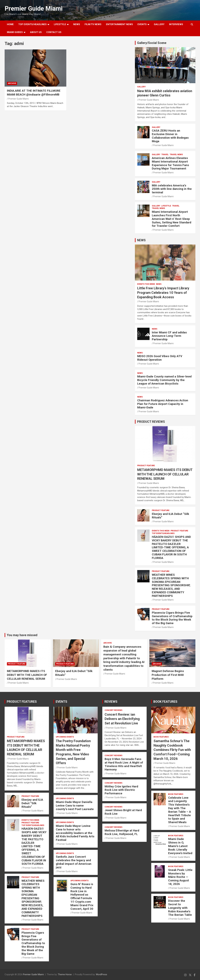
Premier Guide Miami (34, 9)
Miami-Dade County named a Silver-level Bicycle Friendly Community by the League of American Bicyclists (164, 380)
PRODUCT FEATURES (22, 702)
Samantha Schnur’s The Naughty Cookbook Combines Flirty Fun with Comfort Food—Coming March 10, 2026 (172, 750)
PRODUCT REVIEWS (151, 422)
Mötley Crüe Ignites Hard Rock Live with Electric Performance (121, 790)
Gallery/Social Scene (152, 43)
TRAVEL (165, 155)
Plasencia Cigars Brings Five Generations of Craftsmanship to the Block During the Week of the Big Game (172, 618)
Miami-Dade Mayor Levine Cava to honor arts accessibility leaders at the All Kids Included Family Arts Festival (75, 833)
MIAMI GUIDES (15, 32)
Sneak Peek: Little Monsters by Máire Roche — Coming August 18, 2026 (180, 877)
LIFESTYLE (60, 24)
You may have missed (22, 635)
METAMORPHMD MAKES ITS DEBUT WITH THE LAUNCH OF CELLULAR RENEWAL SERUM (165, 474)
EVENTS (142, 24)
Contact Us (54, 32)
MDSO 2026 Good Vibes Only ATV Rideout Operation (160, 358)
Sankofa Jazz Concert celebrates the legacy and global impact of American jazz (74, 862)
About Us (36, 32)
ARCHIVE (12, 83)
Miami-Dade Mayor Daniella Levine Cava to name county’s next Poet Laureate (75, 806)
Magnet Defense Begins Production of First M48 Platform (168, 675)
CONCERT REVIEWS (113, 710)
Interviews (176, 24)
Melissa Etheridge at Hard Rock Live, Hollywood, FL (122, 832)
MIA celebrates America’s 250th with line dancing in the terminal (172, 189)
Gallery (141, 87)
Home (10, 24)
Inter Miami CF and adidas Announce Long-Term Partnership (169, 336)
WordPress (101, 974)
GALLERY (159, 24)
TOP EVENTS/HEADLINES (32, 24)
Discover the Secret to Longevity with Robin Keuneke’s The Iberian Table (180, 908)
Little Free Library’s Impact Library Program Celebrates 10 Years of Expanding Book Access (163, 293)
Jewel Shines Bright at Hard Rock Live (123, 812)
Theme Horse (65, 974)
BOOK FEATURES (165, 702)
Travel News (176, 155)
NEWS (77, 24)
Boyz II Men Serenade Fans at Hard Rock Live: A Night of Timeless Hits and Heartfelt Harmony (124, 764)
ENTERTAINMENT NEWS (119, 24)
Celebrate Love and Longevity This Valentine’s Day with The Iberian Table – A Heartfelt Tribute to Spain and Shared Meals (180, 810)
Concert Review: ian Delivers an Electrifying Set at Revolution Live (122, 719)
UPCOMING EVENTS (65, 737)
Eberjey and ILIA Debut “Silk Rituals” (170, 516)
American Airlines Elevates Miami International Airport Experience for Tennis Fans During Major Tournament (170, 163)
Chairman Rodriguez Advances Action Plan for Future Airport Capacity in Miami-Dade (163, 404)
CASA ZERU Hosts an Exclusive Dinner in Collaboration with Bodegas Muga (170, 136)
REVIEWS (111, 702)
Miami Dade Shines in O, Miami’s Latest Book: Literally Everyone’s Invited (180, 846)
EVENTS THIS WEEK (146, 284)
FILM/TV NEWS (93, 24)
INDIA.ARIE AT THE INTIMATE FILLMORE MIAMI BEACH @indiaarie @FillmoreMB (34, 93)
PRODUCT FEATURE (146, 466)
